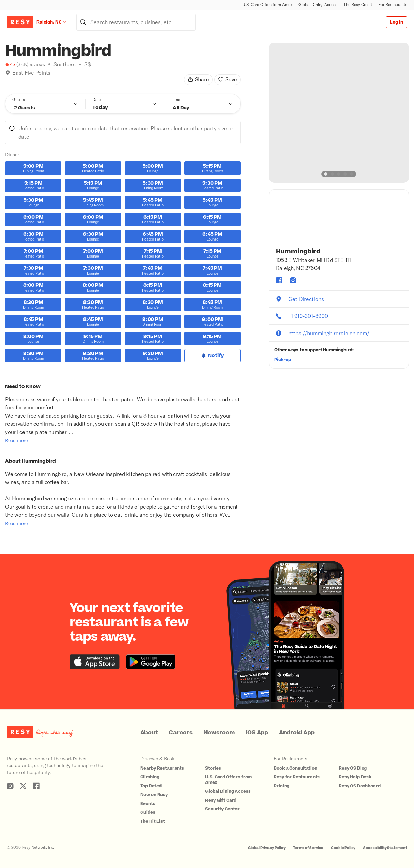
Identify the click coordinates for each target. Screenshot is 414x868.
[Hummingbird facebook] (279, 280)
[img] (8, 73)
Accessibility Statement (385, 848)
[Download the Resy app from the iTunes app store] (95, 662)
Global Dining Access (318, 5)
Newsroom (219, 733)
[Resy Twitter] (23, 786)
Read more (16, 440)
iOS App (257, 733)
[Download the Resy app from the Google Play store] (151, 662)
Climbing (150, 777)
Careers (180, 733)
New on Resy (154, 795)
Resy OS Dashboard (359, 786)
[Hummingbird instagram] (293, 280)
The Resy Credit (358, 5)
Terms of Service (308, 848)
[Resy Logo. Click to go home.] (20, 22)
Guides (148, 812)
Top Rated (151, 786)
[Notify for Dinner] (212, 356)
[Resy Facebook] (36, 786)
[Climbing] (15, 81)
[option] (339, 113)
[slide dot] (326, 174)
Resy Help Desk (355, 777)
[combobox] (136, 22)
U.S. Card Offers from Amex (267, 5)
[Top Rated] (22, 81)
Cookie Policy (343, 848)
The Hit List (153, 821)
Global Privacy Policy (267, 848)
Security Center (222, 809)
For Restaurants (393, 5)
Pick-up (283, 360)
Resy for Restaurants (297, 777)
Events (148, 804)
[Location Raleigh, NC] (56, 22)
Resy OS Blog (353, 768)
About (149, 733)
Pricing (281, 786)
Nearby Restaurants (162, 768)
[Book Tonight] (8, 81)
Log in (396, 22)
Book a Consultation (295, 768)
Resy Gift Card (221, 800)
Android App (297, 733)
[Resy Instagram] (10, 786)
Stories (213, 768)
